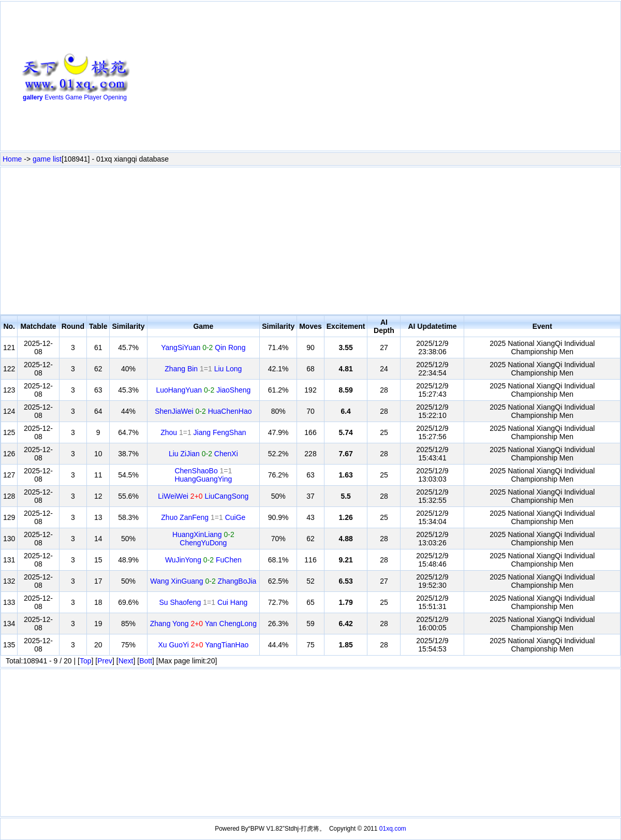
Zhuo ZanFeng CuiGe (203, 517)
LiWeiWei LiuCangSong (203, 496)
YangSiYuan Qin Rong (203, 347)
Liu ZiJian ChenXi (203, 454)
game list (47, 159)
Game (74, 97)
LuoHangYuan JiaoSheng (203, 390)
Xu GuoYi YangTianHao (203, 645)
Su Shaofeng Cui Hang (203, 602)
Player (93, 97)
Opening (115, 97)
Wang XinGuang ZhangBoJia (203, 581)
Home (12, 159)
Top (86, 661)
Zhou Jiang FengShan (203, 432)
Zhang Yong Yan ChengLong (203, 624)
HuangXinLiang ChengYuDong (203, 539)
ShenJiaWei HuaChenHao (203, 411)
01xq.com (393, 829)
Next (126, 661)
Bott (146, 661)
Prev (105, 661)
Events (54, 97)
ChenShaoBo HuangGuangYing (203, 475)
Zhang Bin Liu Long (203, 369)
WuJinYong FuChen (203, 560)
